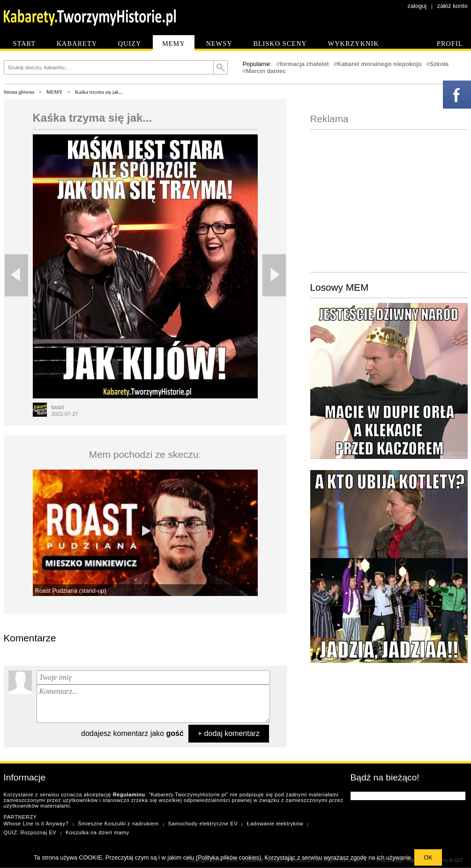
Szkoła (439, 64)
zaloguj (417, 6)
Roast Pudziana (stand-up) (71, 591)
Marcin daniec (266, 71)
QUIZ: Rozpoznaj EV (30, 832)
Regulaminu (129, 794)
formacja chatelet (304, 64)
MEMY (55, 92)
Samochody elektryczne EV (203, 824)
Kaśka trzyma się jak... (99, 92)
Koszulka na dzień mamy (97, 832)
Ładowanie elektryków (275, 824)
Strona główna (19, 92)
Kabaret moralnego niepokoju (379, 64)
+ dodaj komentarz (229, 733)
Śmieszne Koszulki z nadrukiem (118, 824)
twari (58, 407)
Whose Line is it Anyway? (36, 824)
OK (428, 857)
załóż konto (452, 6)
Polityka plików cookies (228, 857)
